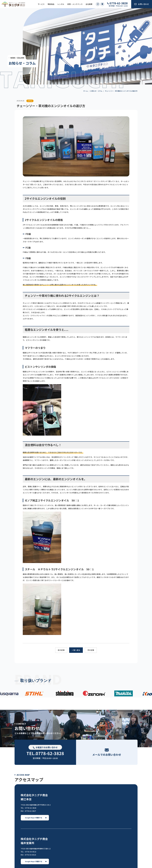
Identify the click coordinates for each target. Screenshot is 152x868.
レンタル (61, 4)
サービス (41, 4)
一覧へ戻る (76, 650)
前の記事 (61, 650)
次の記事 (91, 650)
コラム (30, 101)
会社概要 (89, 4)
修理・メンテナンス (75, 4)
